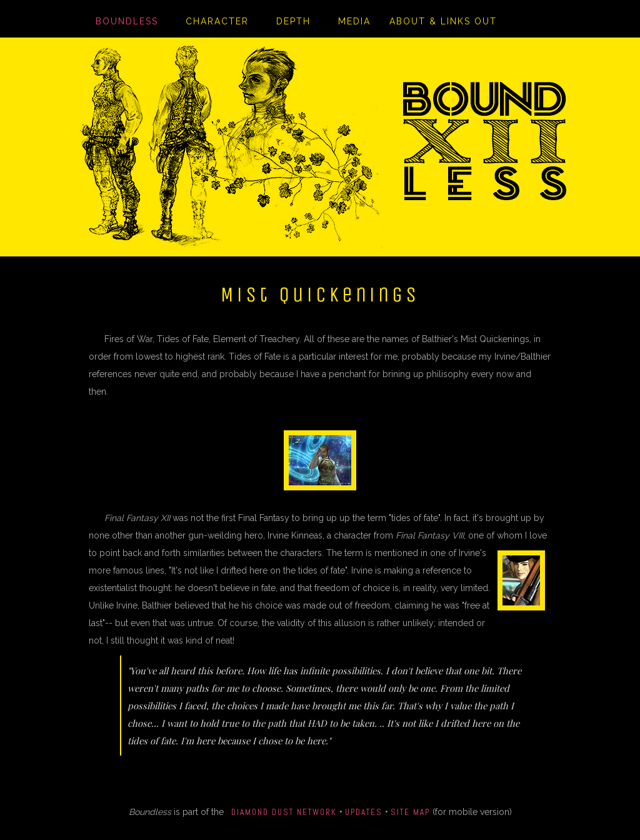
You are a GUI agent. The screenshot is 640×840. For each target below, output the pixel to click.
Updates (364, 812)
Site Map (410, 812)
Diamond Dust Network (284, 812)
